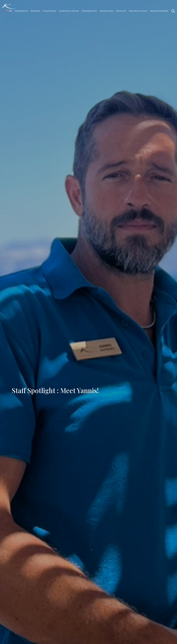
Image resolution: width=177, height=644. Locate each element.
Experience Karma (69, 11)
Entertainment (89, 11)
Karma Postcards (159, 11)
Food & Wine (50, 11)
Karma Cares (106, 11)
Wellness (35, 11)
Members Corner (138, 11)
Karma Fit (121, 11)
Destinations (21, 11)
